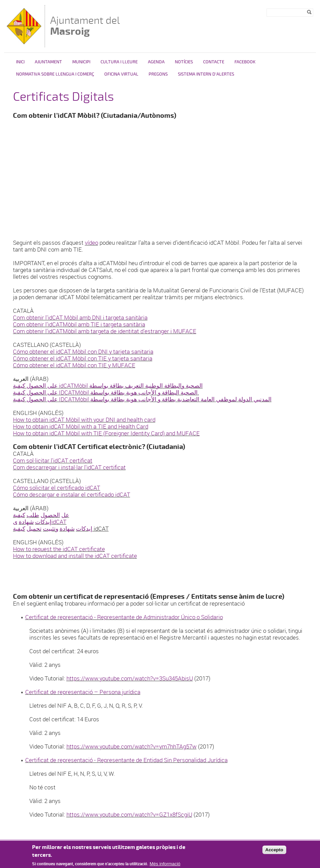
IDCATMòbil (74, 392)
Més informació (165, 864)
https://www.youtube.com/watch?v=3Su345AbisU (130, 678)
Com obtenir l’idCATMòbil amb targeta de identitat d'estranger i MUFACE (105, 331)
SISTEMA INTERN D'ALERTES (206, 74)
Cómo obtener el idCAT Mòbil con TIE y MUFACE (74, 365)
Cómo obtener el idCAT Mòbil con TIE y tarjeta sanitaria (83, 358)
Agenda (156, 62)
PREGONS (158, 74)
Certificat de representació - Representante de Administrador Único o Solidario (124, 617)
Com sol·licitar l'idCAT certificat (53, 460)
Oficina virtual (121, 74)
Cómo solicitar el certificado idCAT (57, 488)
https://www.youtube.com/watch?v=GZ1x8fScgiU (129, 814)
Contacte (214, 62)
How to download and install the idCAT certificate (75, 556)
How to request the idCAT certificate (59, 549)
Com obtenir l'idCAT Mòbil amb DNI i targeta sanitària (80, 317)
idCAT (59, 522)
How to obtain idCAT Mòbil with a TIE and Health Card (81, 426)
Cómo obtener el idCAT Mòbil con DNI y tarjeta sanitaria (83, 351)
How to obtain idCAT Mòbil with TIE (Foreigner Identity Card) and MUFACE (106, 433)
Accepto (275, 850)
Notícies (184, 62)
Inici (20, 62)
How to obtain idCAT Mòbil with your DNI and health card (84, 420)
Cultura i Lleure (119, 62)
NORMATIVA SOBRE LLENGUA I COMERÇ (55, 74)
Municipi (81, 62)
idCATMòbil (73, 385)
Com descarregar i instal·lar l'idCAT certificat (69, 467)
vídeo (92, 243)
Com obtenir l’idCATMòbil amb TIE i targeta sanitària (79, 324)
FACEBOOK (245, 62)
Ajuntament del (85, 26)
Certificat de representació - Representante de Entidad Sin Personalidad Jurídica (126, 760)
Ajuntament (48, 62)
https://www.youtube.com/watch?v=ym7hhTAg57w (132, 746)
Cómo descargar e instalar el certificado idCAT (72, 494)
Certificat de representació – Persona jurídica (83, 692)
